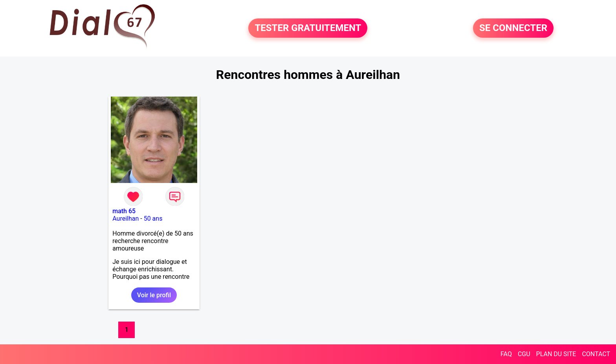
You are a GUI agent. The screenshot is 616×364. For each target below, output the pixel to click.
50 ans (153, 219)
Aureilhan (126, 219)
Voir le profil (154, 295)
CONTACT (596, 354)
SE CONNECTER (513, 28)
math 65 (124, 211)
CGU (524, 354)
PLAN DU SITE (556, 354)
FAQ (506, 354)
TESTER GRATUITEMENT (308, 28)
